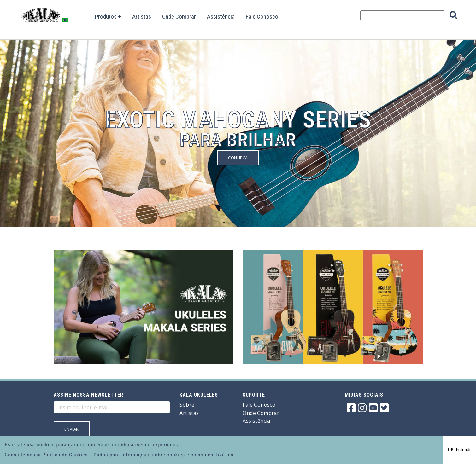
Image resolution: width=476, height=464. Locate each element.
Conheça (238, 158)
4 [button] (252, 222)
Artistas (142, 17)
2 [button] (233, 222)
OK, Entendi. (460, 450)
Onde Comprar (179, 17)
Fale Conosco (262, 17)
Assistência (221, 17)
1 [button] (224, 222)
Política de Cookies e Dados (75, 455)
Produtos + (108, 17)
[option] (238, 121)
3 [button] (243, 222)
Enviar (72, 429)
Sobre (187, 405)
